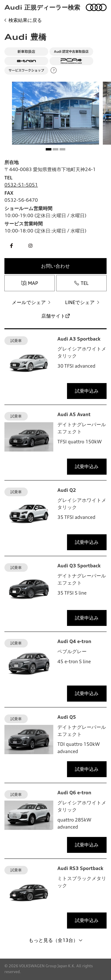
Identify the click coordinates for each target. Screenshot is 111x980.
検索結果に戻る (25, 20)
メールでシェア (29, 302)
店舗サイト (53, 316)
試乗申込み (87, 391)
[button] (49, 149)
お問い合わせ (56, 266)
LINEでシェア (80, 302)
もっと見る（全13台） (53, 940)
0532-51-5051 (21, 185)
